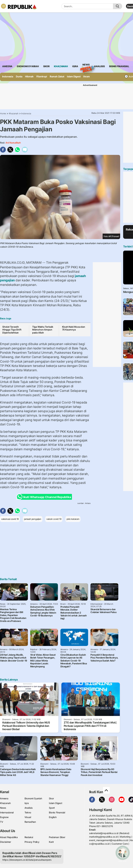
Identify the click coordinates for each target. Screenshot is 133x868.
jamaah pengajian (33, 519)
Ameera (4, 798)
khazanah (61, 66)
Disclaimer (6, 842)
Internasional (7, 812)
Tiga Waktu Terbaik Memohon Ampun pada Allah (43, 330)
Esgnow (4, 817)
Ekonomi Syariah (28, 66)
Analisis (29, 808)
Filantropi (42, 76)
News (86, 65)
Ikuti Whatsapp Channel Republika (45, 497)
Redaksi (29, 837)
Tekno (28, 812)
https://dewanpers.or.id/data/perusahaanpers (27, 860)
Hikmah (29, 76)
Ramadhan (30, 822)
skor (46, 66)
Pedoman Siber (57, 837)
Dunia (19, 76)
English (53, 817)
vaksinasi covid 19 (10, 519)
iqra (75, 66)
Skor (51, 798)
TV (2, 822)
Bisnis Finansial (119, 66)
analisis (99, 66)
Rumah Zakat (57, 76)
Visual (28, 817)
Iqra (27, 803)
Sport (52, 808)
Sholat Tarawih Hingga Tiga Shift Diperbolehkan (12, 330)
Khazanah (14, 113)
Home (3, 113)
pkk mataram (73, 519)
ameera (7, 66)
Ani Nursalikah (13, 143)
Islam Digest (74, 76)
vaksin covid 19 (54, 519)
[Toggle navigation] (4, 6)
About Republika (9, 837)
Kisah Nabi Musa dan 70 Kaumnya (74, 328)
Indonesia (8, 76)
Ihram (87, 76)
